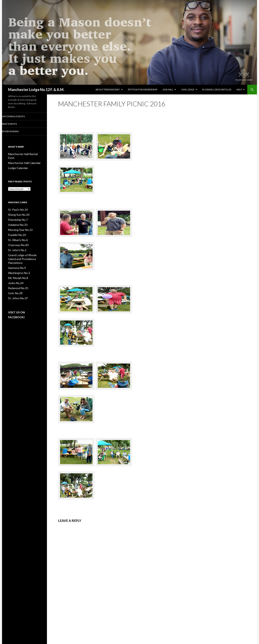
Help (239, 89)
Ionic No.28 (14, 282)
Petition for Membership (143, 89)
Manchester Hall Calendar (22, 159)
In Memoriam (16, 132)
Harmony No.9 (16, 258)
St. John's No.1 (16, 244)
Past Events (15, 124)
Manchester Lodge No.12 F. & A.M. (36, 90)
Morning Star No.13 (19, 225)
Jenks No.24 (15, 272)
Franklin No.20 (16, 230)
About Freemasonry (108, 89)
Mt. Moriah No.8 (17, 267)
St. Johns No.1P (16, 287)
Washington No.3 (17, 263)
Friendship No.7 (17, 215)
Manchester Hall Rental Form (24, 154)
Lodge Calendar (17, 164)
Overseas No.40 (17, 240)
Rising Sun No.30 (17, 210)
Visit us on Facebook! (22, 300)
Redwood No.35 (17, 277)
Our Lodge (188, 89)
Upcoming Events (19, 116)
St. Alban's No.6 (16, 235)
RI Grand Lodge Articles (217, 89)
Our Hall (168, 89)
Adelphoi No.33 (16, 220)
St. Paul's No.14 (16, 206)
